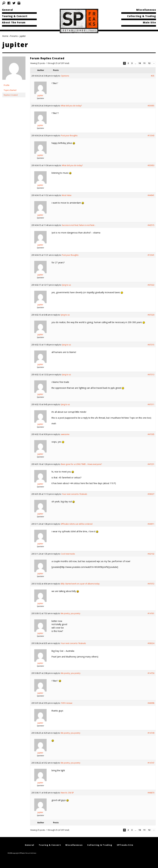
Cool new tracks (68, 554)
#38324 (151, 643)
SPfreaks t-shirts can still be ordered (77, 524)
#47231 (151, 464)
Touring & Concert (15, 16)
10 (140, 63)
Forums (14, 36)
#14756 (151, 673)
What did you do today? (71, 106)
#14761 (151, 613)
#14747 (151, 763)
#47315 (151, 345)
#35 (153, 76)
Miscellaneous (146, 10)
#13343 (151, 136)
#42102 (151, 554)
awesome (65, 434)
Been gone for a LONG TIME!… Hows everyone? (81, 464)
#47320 (151, 315)
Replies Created (11, 95)
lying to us (66, 285)
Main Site (149, 22)
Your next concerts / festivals (75, 494)
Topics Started (10, 90)
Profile (7, 85)
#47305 (151, 434)
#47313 (151, 375)
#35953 (151, 165)
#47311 (151, 404)
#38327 (151, 494)
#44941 (151, 195)
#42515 (151, 225)
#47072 (151, 584)
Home (5, 36)
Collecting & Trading (142, 16)
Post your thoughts (69, 136)
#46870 (151, 793)
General (7, 10)
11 (144, 63)
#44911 (151, 524)
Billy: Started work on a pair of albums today (80, 584)
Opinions (65, 76)
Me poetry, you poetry (71, 613)
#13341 (151, 255)
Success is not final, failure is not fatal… (79, 225)
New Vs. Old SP (67, 793)
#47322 (151, 285)
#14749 (151, 733)
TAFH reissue (67, 703)
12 (149, 63)
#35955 (151, 106)
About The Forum (14, 22)
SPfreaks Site (125, 845)
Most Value (67, 195)
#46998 (151, 703)
